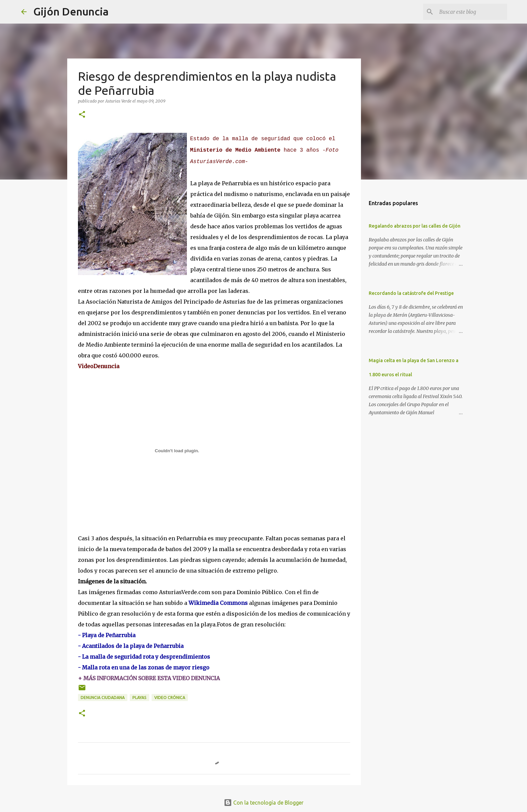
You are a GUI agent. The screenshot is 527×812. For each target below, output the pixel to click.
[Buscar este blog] (472, 12)
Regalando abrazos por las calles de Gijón (415, 226)
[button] (82, 115)
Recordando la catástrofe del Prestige (411, 293)
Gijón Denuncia (71, 11)
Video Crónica (170, 698)
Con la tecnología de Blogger (264, 803)
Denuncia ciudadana (103, 698)
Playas (139, 698)
